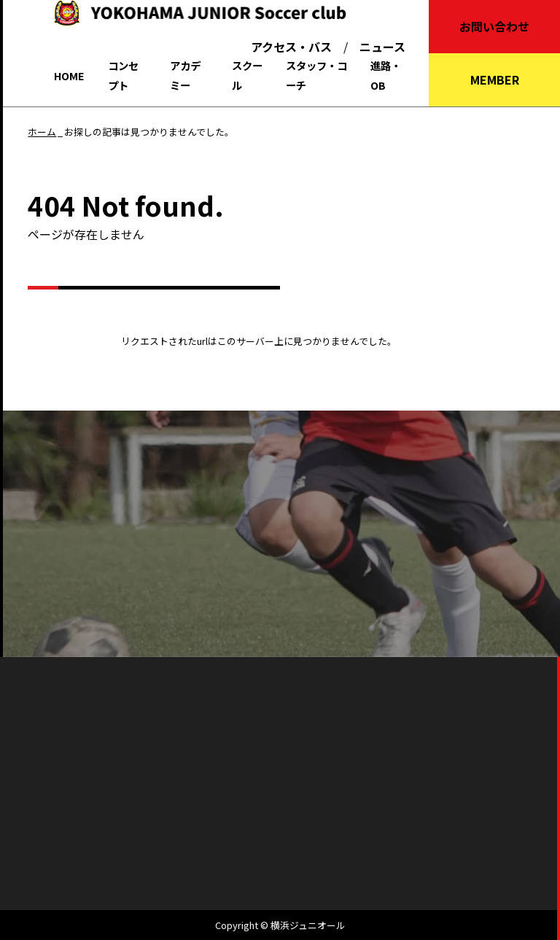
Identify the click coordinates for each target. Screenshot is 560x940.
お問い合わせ (494, 26)
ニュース (382, 47)
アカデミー (185, 75)
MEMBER (495, 79)
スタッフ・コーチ (316, 75)
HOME (69, 75)
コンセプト (123, 75)
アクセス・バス (291, 47)
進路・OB (386, 75)
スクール (247, 75)
